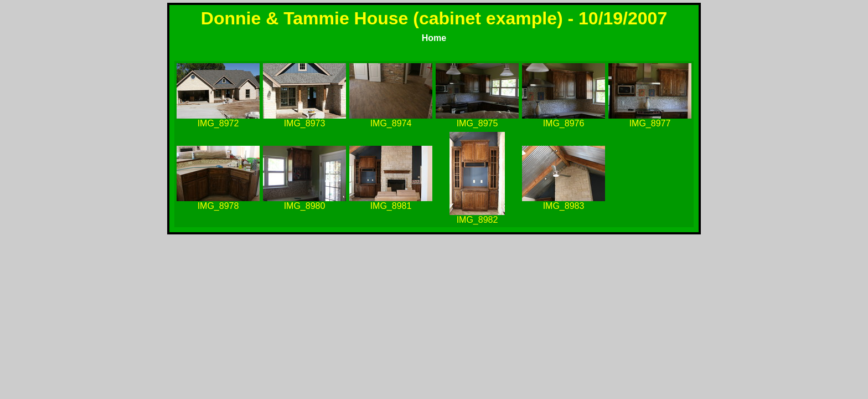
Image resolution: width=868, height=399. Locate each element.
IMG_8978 (218, 206)
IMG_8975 (477, 123)
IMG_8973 (305, 123)
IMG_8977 (650, 123)
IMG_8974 (391, 123)
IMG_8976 (564, 123)
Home (434, 38)
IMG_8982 (477, 220)
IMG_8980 (305, 206)
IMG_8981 (391, 206)
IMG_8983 (564, 206)
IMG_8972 (218, 123)
